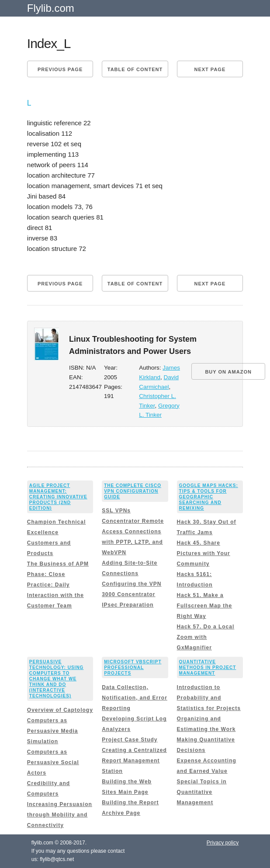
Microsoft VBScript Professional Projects (133, 667)
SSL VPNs (116, 511)
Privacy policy (223, 843)
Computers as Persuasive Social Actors (53, 762)
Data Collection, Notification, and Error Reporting (135, 698)
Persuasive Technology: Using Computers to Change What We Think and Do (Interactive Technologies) (57, 679)
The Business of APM (58, 564)
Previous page (60, 69)
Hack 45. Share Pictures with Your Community (204, 553)
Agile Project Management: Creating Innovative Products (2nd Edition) (58, 497)
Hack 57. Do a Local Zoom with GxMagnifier (206, 637)
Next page (210, 69)
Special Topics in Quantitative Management (202, 792)
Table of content (135, 69)
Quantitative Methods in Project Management (208, 667)
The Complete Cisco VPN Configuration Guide (133, 491)
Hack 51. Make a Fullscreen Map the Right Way (205, 606)
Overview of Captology (60, 710)
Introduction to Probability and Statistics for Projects (209, 698)
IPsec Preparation (128, 605)
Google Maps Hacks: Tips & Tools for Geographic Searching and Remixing (209, 497)
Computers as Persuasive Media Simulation (53, 731)
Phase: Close (46, 574)
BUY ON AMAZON (228, 372)
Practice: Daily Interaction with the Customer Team (55, 595)
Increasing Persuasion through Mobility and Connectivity (60, 815)
